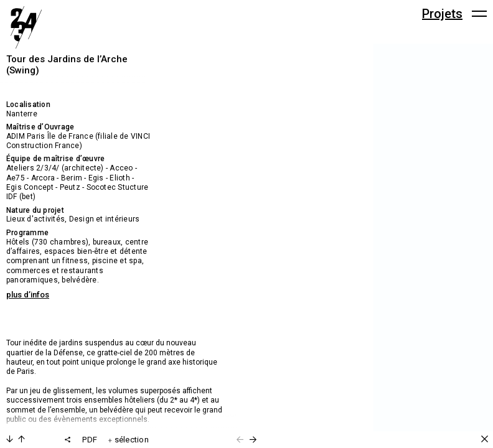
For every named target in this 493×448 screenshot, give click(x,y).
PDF (90, 440)
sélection (129, 440)
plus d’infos (28, 295)
